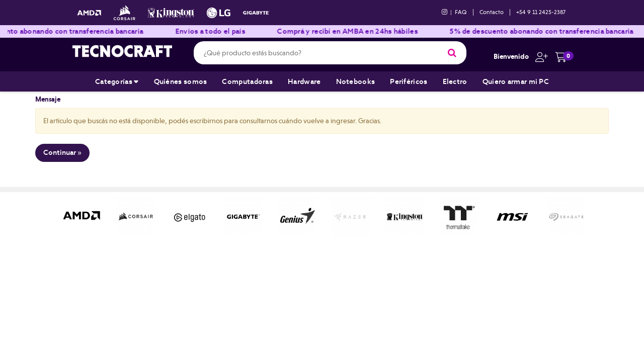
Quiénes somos (181, 81)
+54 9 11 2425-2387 (541, 12)
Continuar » (62, 152)
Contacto (492, 12)
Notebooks (356, 81)
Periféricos (409, 81)
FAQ (461, 12)
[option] (82, 216)
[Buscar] (452, 53)
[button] (539, 56)
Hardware (304, 81)
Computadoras (247, 81)
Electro (455, 81)
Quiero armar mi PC (516, 81)
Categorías (117, 81)
